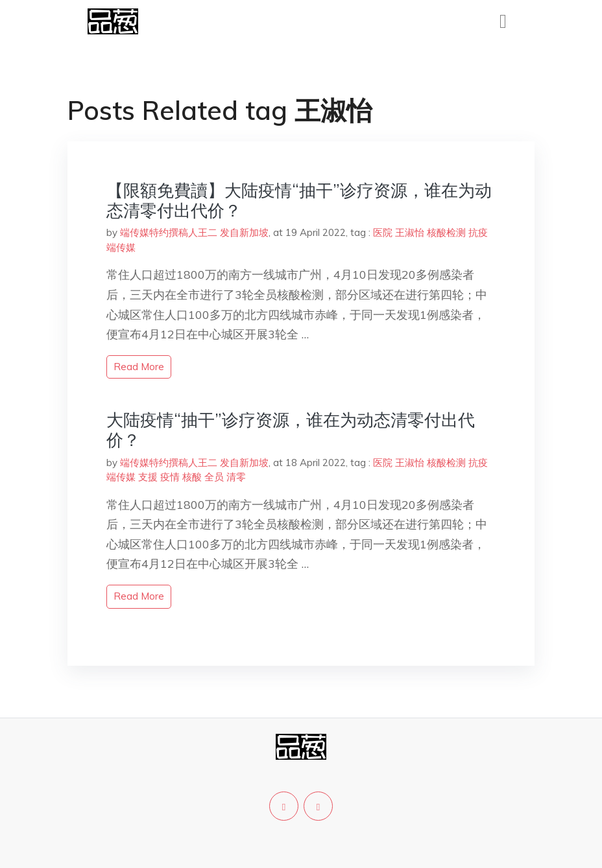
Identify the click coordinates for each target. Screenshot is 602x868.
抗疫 (478, 232)
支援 (148, 477)
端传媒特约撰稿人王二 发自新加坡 (194, 232)
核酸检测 (446, 232)
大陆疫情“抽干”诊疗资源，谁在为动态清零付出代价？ (291, 430)
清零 (236, 477)
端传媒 (121, 247)
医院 (383, 232)
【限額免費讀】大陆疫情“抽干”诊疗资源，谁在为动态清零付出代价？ (299, 200)
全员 (214, 477)
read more (139, 367)
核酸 (192, 477)
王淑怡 (410, 232)
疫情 (170, 477)
